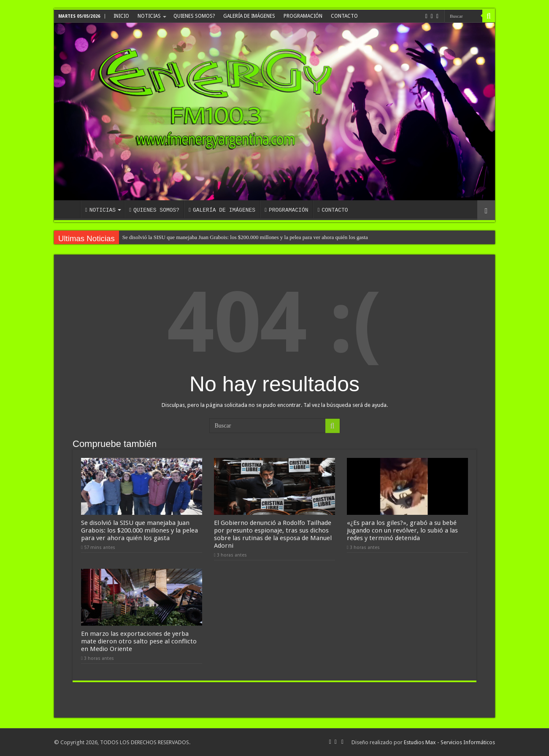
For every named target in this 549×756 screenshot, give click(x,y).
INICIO (121, 16)
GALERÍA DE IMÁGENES (249, 16)
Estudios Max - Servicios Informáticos (449, 742)
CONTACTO (344, 16)
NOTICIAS (149, 16)
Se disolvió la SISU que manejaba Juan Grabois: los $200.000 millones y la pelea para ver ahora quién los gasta (245, 237)
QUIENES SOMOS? (194, 16)
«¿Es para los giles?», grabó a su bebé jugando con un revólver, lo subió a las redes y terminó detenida (402, 530)
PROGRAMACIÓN (303, 16)
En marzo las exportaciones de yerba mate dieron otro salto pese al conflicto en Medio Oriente (139, 641)
